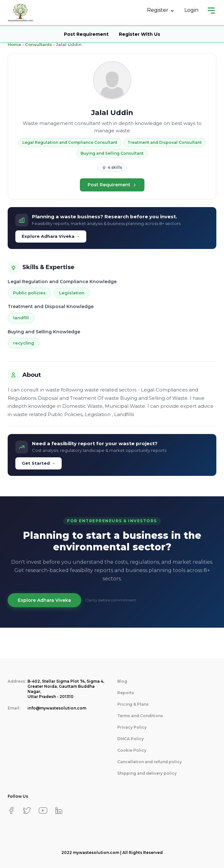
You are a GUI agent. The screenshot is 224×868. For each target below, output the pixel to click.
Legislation (72, 293)
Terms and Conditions (140, 716)
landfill (21, 318)
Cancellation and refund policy (150, 762)
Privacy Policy (132, 727)
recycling (24, 343)
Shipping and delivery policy (147, 773)
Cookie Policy (132, 750)
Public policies (29, 293)
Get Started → (39, 463)
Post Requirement (86, 34)
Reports (126, 693)
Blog (122, 681)
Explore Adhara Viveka (44, 600)
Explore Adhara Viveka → (51, 236)
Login (191, 10)
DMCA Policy (131, 739)
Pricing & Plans (133, 704)
